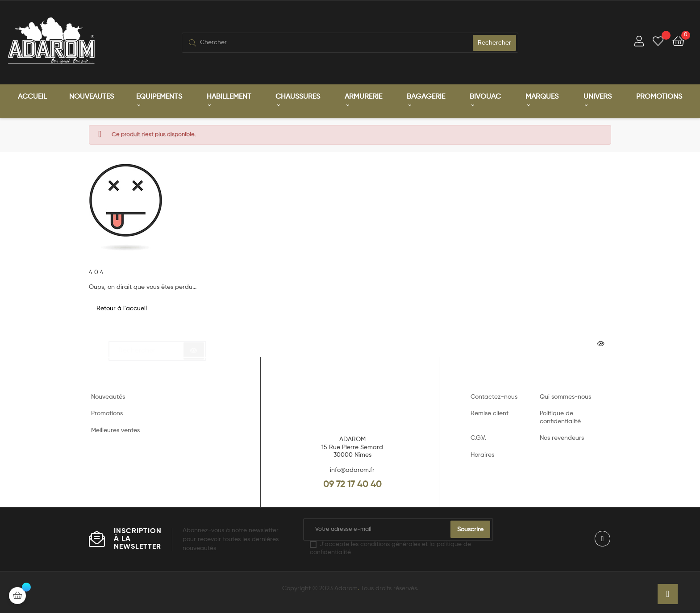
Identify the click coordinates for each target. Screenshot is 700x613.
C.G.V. (478, 438)
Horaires (482, 455)
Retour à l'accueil (122, 309)
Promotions (107, 413)
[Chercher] (157, 347)
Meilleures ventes (115, 430)
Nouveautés (108, 397)
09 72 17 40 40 (352, 485)
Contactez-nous (494, 397)
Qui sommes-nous (565, 397)
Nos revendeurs (562, 438)
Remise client (490, 413)
